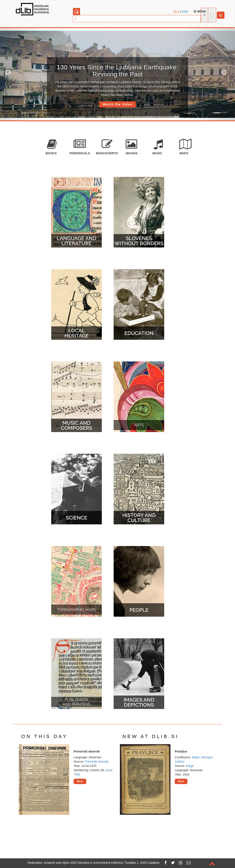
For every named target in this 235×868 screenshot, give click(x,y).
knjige (190, 766)
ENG (185, 12)
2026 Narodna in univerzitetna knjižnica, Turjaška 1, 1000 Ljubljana (115, 863)
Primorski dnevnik (97, 762)
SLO (176, 12)
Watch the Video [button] (117, 104)
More (80, 781)
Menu (200, 11)
